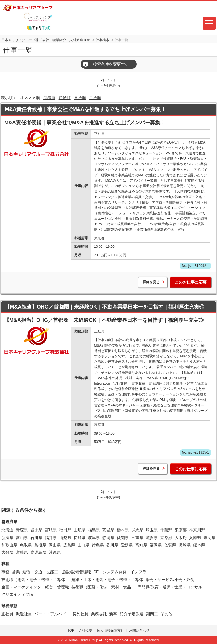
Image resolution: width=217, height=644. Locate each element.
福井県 (51, 538)
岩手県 (36, 530)
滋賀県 (152, 538)
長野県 (79, 538)
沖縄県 (55, 552)
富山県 (22, 538)
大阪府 (181, 538)
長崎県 (185, 545)
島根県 (40, 545)
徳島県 (98, 545)
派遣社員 (24, 614)
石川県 (36, 538)
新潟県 (7, 538)
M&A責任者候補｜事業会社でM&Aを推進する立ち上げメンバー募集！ (85, 109)
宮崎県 (22, 552)
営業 (16, 572)
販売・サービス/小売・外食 (170, 580)
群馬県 (137, 530)
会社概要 (85, 630)
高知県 (141, 545)
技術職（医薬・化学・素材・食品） (103, 587)
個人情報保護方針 (111, 630)
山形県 (79, 530)
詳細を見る (151, 282)
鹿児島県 (38, 552)
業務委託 (99, 614)
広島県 (69, 545)
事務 (5, 572)
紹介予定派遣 (132, 614)
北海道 (7, 530)
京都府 (166, 538)
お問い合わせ (139, 630)
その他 (167, 614)
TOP (71, 630)
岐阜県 (94, 538)
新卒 (113, 614)
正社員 (7, 614)
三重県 (137, 538)
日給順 (80, 98)
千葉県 (166, 530)
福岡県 (156, 545)
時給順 (65, 98)
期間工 (152, 614)
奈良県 (209, 538)
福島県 (94, 530)
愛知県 (123, 538)
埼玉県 (152, 530)
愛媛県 (127, 545)
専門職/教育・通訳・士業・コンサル (170, 587)
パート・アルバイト (52, 614)
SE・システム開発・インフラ (120, 572)
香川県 (112, 545)
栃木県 (123, 530)
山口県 (83, 545)
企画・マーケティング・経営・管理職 (35, 587)
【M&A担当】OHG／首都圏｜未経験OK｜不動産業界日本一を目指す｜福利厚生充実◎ (105, 307)
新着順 (49, 98)
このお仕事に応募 (191, 282)
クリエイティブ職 (17, 594)
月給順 (95, 98)
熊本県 (199, 545)
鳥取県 (26, 545)
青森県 (22, 530)
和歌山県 (9, 545)
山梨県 (65, 538)
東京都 (181, 530)
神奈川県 (197, 530)
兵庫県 (195, 538)
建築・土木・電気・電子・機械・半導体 (107, 580)
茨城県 (108, 530)
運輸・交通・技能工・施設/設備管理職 (57, 572)
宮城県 (51, 530)
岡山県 (55, 545)
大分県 (7, 552)
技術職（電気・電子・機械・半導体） (35, 580)
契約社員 (81, 614)
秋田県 (65, 530)
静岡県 (108, 538)
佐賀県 (170, 545)
